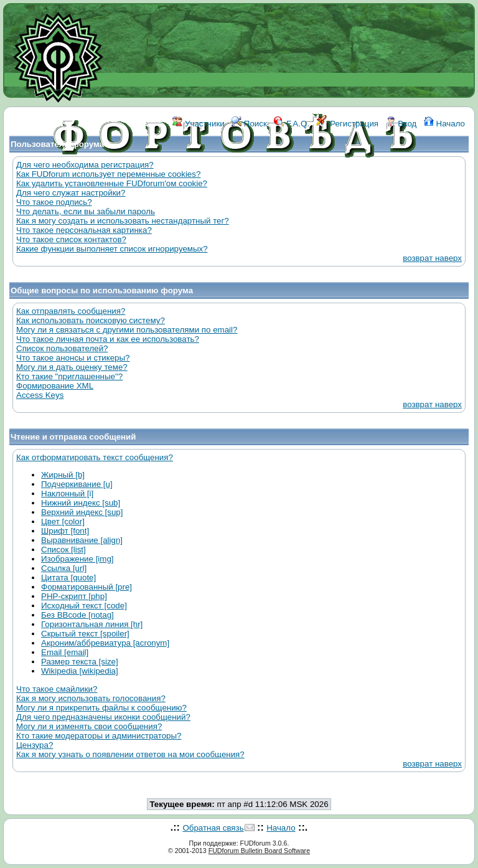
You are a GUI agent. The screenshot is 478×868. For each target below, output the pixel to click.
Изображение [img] (77, 559)
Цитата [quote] (68, 578)
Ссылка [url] (64, 568)
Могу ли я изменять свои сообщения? (89, 726)
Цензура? (35, 745)
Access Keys (40, 395)
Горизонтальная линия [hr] (92, 624)
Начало (444, 124)
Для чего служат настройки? (71, 193)
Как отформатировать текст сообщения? (95, 457)
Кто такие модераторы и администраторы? (99, 736)
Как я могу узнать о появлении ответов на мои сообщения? (130, 754)
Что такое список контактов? (71, 239)
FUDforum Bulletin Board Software (259, 851)
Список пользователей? (62, 348)
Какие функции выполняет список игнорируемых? (112, 249)
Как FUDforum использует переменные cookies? (108, 174)
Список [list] (63, 550)
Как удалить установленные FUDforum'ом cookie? (112, 183)
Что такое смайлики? (57, 689)
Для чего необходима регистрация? (85, 165)
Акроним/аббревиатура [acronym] (105, 643)
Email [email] (65, 652)
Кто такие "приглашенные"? (69, 376)
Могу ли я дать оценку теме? (72, 367)
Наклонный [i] (67, 493)
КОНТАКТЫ (290, 179)
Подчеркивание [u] (77, 484)
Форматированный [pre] (87, 587)
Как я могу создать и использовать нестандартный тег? (123, 221)
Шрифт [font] (65, 531)
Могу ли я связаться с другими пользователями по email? (127, 330)
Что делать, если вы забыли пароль (86, 211)
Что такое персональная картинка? (84, 230)
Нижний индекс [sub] (81, 503)
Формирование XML (55, 386)
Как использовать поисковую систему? (91, 320)
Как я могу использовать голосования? (91, 698)
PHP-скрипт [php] (74, 596)
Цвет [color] (63, 521)
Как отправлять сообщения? (71, 311)
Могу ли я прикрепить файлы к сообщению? (101, 708)
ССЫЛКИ (241, 179)
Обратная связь (213, 828)
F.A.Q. (292, 124)
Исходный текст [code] (84, 606)
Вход (401, 124)
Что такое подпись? (54, 202)
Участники (198, 124)
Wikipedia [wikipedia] (80, 671)
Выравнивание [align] (82, 540)
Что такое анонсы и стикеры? (73, 358)
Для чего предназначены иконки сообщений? (103, 717)
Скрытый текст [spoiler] (85, 634)
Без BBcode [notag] (77, 615)
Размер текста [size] (80, 662)
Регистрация (347, 124)
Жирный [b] (63, 475)
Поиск (249, 124)
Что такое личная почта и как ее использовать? (108, 339)
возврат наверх (432, 258)
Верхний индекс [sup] (82, 512)
